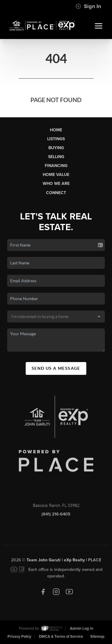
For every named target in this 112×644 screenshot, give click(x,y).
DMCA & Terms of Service (61, 637)
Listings (56, 139)
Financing (56, 166)
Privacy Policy (19, 637)
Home (56, 130)
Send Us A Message (56, 368)
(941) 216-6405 (56, 516)
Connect (56, 193)
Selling (56, 157)
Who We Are (56, 184)
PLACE (95, 562)
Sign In (88, 6)
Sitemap (97, 637)
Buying (56, 148)
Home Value (56, 175)
